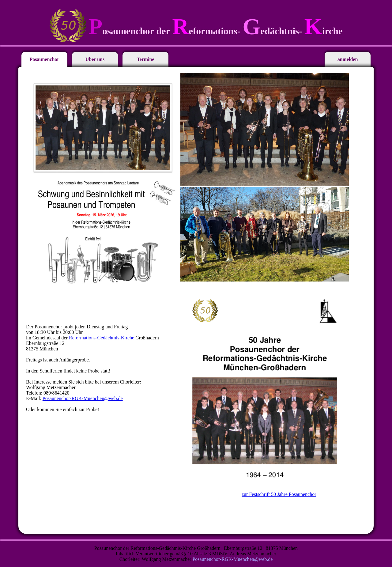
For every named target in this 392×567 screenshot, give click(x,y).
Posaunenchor (45, 59)
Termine (145, 59)
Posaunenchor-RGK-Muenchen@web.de (83, 398)
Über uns (95, 59)
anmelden (348, 59)
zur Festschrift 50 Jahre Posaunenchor (279, 494)
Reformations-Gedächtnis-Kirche (102, 338)
